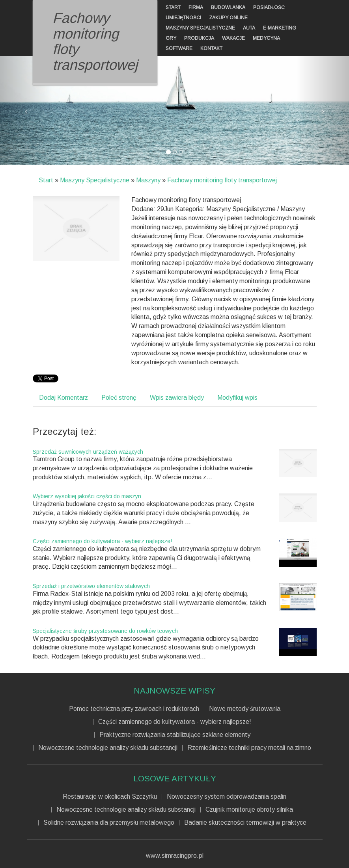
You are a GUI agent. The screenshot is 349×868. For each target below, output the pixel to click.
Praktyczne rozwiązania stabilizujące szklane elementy (175, 735)
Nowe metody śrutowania (245, 709)
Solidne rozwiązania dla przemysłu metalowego (109, 823)
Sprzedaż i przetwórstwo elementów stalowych (91, 586)
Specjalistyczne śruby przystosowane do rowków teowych (105, 631)
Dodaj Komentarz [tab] (63, 398)
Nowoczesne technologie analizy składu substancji (108, 748)
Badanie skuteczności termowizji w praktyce (245, 823)
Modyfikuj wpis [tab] (237, 398)
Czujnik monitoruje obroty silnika (249, 810)
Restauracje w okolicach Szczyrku (110, 797)
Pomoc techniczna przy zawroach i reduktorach (134, 709)
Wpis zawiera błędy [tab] (177, 398)
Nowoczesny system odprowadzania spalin (227, 797)
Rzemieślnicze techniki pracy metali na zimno (249, 748)
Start (46, 180)
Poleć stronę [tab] (119, 398)
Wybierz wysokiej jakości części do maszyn (87, 496)
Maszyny (148, 180)
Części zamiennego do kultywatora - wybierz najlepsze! (102, 541)
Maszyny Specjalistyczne (95, 180)
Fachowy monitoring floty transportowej (222, 180)
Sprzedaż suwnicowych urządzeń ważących (88, 452)
